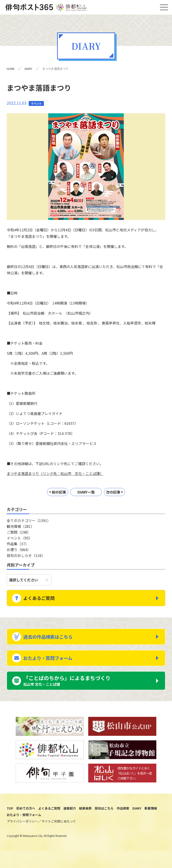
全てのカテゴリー (29, 522)
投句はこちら (104, 818)
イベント (19, 539)
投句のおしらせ (26, 557)
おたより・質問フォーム (53, 664)
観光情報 (20, 528)
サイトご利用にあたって (59, 831)
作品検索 (123, 818)
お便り (19, 551)
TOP (10, 818)
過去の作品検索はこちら (53, 640)
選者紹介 (70, 818)
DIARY (29, 70)
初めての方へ (26, 818)
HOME (11, 70)
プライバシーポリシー (22, 831)
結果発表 (85, 818)
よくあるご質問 (43, 599)
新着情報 (151, 818)
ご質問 (19, 534)
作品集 (18, 545)
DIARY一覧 (86, 494)
